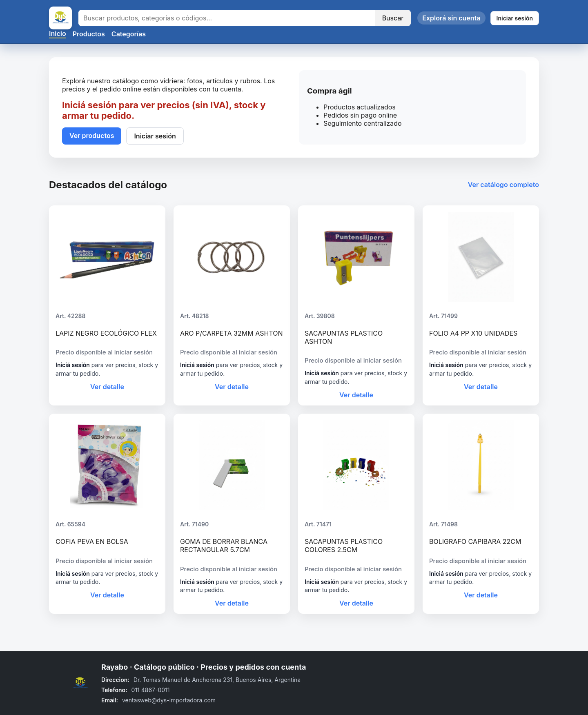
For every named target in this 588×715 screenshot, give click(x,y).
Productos (89, 34)
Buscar (393, 18)
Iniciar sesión (515, 18)
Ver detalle (107, 387)
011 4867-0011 (151, 690)
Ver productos (92, 136)
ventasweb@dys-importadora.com (169, 700)
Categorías (129, 34)
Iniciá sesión (73, 365)
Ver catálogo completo (503, 185)
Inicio (58, 33)
